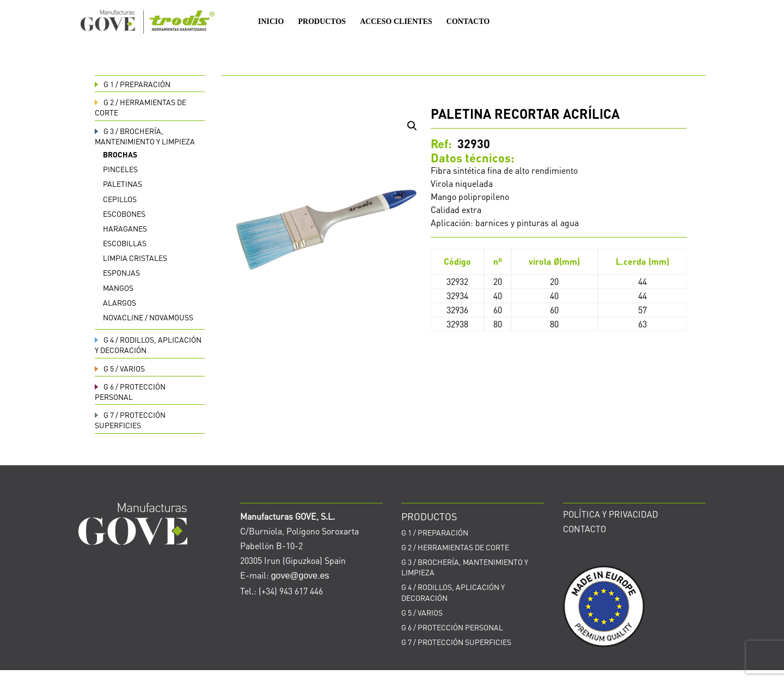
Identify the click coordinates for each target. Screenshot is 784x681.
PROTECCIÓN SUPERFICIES (130, 420)
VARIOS (120, 368)
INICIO (271, 22)
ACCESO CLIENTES (396, 22)
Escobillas (125, 243)
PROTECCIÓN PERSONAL (130, 391)
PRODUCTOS (322, 22)
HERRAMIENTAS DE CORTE (455, 547)
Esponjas (121, 272)
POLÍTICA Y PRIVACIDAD (611, 514)
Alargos (120, 302)
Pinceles (120, 169)
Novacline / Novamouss (148, 317)
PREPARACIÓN (133, 84)
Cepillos (120, 199)
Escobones (124, 214)
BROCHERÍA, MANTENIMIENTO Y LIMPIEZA (145, 136)
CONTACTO (468, 22)
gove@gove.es (300, 576)
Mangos (118, 288)
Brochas (120, 154)
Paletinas (122, 184)
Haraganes (125, 228)
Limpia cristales (135, 258)
